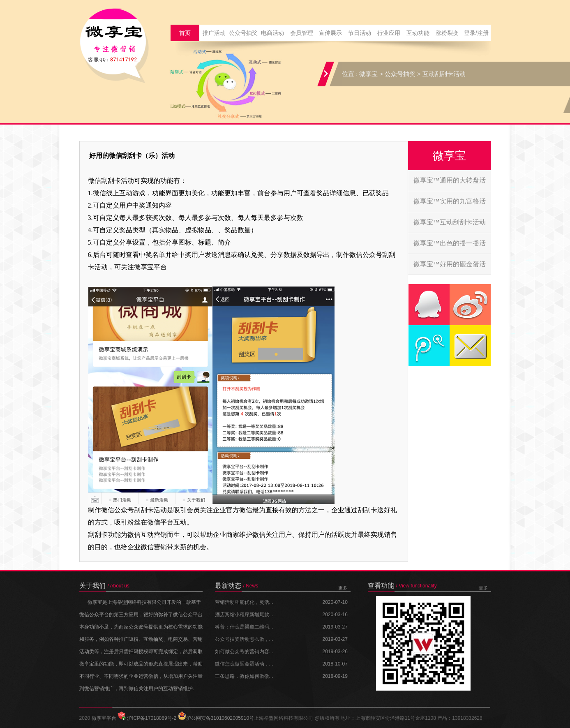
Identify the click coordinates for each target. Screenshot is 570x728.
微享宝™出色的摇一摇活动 (450, 247)
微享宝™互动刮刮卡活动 (450, 222)
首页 (185, 33)
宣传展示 (330, 33)
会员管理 (302, 33)
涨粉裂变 (447, 33)
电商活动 (272, 33)
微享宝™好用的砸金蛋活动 (450, 268)
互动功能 (418, 33)
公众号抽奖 (243, 33)
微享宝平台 (104, 718)
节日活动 (360, 33)
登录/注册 (476, 33)
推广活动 (214, 33)
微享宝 (368, 74)
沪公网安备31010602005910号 (216, 718)
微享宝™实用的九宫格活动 (450, 205)
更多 (343, 588)
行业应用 (389, 33)
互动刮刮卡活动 (444, 74)
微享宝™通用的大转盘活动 (450, 184)
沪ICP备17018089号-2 (147, 718)
